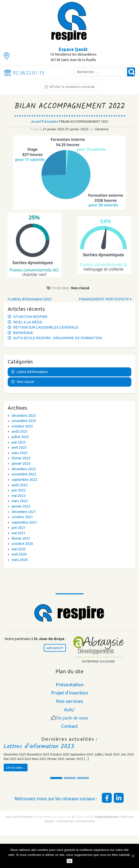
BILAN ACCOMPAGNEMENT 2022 (70, 107)
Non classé (80, 288)
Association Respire (19, 817)
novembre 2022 (24, 474)
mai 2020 (19, 549)
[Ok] (133, 856)
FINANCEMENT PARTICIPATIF (105, 299)
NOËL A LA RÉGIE (28, 322)
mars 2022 (20, 501)
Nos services (70, 701)
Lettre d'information (32, 372)
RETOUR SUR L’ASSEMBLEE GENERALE (46, 327)
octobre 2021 (22, 517)
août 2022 (20, 485)
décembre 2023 (24, 416)
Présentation (70, 685)
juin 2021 (19, 528)
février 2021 (21, 538)
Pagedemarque (107, 817)
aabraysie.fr (55, 648)
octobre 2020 (22, 544)
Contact (69, 726)
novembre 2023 (24, 421)
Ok (70, 861)
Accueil (36, 121)
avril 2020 (19, 554)
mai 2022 (19, 496)
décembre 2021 (24, 512)
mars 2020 (20, 560)
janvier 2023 (21, 464)
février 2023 (21, 458)
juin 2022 (19, 490)
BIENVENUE (23, 333)
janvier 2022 (21, 506)
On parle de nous (72, 718)
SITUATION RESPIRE (30, 317)
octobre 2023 (22, 426)
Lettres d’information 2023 (29, 299)
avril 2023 (19, 447)
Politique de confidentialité (76, 821)
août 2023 (20, 431)
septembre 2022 (24, 480)
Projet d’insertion (69, 693)
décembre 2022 (24, 469)
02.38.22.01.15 (29, 73)
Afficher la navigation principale (69, 87)
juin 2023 (19, 442)
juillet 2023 (20, 437)
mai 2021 (19, 533)
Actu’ (69, 710)
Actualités (51, 121)
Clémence (101, 129)
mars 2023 (20, 453)
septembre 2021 (24, 522)
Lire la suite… (16, 767)
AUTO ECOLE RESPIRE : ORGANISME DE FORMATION (57, 338)
